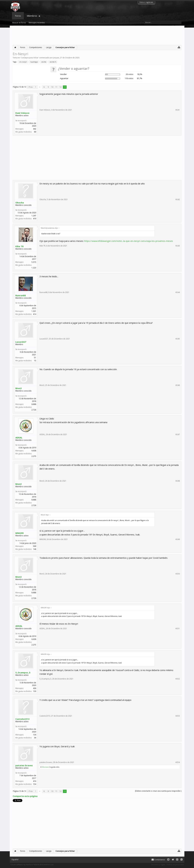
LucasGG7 (21, 342)
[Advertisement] (97, 35)
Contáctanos (158, 860)
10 (52, 87)
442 (35, 129)
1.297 (34, 216)
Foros (18, 16)
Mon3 (18, 388)
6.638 (34, 451)
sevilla (43, 62)
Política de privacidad (175, 865)
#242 (178, 200)
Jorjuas (56, 58)
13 (65, 87)
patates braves (24, 765)
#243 (178, 246)
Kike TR (19, 246)
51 (35, 358)
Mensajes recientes (37, 23)
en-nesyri (23, 62)
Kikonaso (45, 767)
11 (56, 87)
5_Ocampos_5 (23, 672)
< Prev (30, 87)
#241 (178, 110)
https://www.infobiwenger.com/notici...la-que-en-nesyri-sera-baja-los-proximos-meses (129, 241)
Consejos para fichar (30, 58)
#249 (178, 539)
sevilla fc (53, 62)
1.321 (34, 311)
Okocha (20, 202)
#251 (178, 629)
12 (61, 87)
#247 (178, 435)
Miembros (32, 16)
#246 (178, 385)
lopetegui (34, 62)
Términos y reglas (158, 865)
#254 (178, 762)
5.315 (34, 262)
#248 (178, 481)
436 (35, 688)
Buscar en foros (19, 23)
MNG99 (19, 533)
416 (35, 781)
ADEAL (19, 437)
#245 (178, 339)
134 (35, 735)
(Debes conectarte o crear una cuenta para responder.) (158, 791)
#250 (178, 574)
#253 (178, 716)
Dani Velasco (22, 113)
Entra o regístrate (146, 2)
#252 (178, 679)
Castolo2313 (22, 719)
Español (15, 859)
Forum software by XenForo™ (32, 865)
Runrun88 (21, 295)
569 (35, 546)
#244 (178, 292)
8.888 (34, 404)
